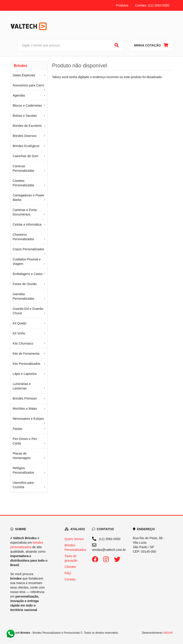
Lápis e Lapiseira (25, 374)
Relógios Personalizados (24, 470)
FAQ (68, 573)
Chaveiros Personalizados (24, 237)
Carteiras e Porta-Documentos (25, 212)
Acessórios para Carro (28, 85)
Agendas (19, 95)
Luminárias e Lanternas (22, 386)
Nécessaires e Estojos (28, 419)
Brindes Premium (25, 398)
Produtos (122, 5)
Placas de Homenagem (22, 456)
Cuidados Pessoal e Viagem (27, 262)
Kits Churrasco (23, 343)
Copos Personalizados (29, 249)
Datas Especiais (24, 75)
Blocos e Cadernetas (27, 106)
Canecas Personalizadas (24, 168)
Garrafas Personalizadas (24, 296)
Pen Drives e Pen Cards (25, 441)
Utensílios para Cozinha (23, 485)
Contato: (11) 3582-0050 (152, 5)
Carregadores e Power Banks (29, 198)
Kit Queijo (20, 323)
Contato (70, 579)
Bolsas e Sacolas (25, 116)
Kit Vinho (19, 333)
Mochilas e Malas (25, 409)
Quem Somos (74, 539)
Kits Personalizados (27, 364)
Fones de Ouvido (25, 284)
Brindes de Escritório (27, 126)
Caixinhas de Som (26, 156)
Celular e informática (27, 224)
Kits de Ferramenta (26, 354)
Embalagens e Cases (28, 274)
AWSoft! (168, 633)
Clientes (70, 567)
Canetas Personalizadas (24, 183)
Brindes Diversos (25, 136)
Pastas (18, 429)
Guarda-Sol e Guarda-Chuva (28, 311)
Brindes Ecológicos (26, 146)
